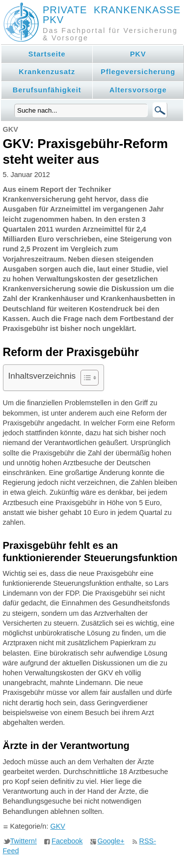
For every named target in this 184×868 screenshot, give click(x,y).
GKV (58, 826)
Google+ (111, 841)
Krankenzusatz (47, 72)
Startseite (47, 54)
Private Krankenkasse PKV (112, 15)
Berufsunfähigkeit (47, 90)
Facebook (67, 841)
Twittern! (24, 841)
